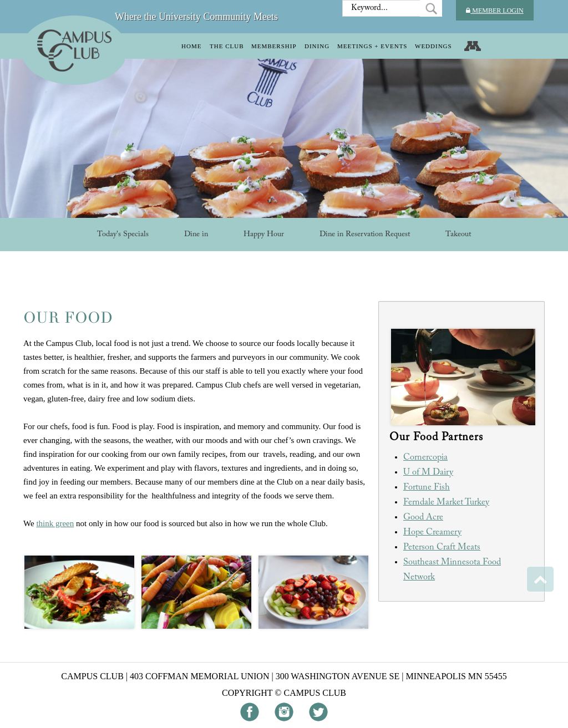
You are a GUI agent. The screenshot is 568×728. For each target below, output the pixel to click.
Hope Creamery (432, 532)
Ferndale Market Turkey (446, 502)
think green (55, 523)
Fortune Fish (427, 487)
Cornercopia (425, 457)
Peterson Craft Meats (442, 547)
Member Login (495, 11)
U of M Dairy (428, 472)
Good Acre (423, 517)
